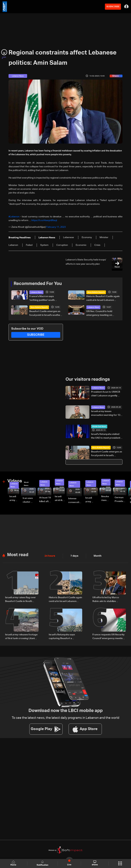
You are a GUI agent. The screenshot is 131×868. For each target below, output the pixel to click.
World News (26, 484)
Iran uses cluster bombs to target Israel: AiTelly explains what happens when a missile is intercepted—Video (29, 500)
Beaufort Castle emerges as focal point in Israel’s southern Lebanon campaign (46, 313)
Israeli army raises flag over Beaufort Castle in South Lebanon (20, 599)
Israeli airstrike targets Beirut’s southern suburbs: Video (60, 498)
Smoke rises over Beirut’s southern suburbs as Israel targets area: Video (106, 498)
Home (14, 863)
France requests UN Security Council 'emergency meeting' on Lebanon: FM (109, 636)
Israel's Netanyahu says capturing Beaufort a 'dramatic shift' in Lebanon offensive (63, 636)
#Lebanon (14, 217)
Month (96, 555)
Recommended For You (38, 284)
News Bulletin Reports (96, 292)
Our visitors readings (88, 379)
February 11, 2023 (56, 227)
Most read (18, 554)
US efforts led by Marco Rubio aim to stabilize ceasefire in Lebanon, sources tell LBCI (109, 599)
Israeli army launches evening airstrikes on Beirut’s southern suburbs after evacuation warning (92, 500)
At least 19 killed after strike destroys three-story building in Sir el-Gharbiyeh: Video (45, 499)
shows (95, 863)
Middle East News (99, 426)
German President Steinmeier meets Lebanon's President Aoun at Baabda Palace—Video (121, 499)
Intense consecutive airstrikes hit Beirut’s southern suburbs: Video (75, 500)
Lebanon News (36, 292)
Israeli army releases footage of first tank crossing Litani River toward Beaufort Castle (14, 498)
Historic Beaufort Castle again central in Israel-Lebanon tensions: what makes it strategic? (103, 298)
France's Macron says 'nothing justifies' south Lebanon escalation (42, 298)
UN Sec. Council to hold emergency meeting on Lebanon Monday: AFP (99, 313)
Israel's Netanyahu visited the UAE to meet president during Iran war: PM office (106, 436)
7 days (74, 555)
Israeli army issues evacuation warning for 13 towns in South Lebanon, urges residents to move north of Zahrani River (106, 413)
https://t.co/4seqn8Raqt (44, 220)
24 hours (49, 555)
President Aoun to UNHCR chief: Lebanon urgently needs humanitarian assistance (106, 394)
